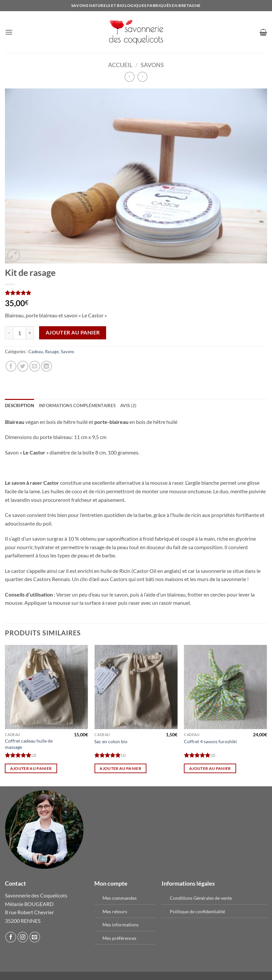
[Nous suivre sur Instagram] (23, 937)
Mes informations (121, 925)
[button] (9, 32)
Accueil (120, 65)
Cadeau (36, 352)
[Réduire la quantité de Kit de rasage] (9, 333)
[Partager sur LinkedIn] (46, 366)
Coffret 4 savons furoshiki (210, 741)
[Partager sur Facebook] (11, 366)
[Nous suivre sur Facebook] (11, 937)
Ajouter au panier (73, 332)
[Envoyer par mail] (35, 366)
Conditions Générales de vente (201, 898)
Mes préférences (119, 938)
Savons (152, 65)
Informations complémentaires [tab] (77, 405)
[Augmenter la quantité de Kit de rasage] (30, 333)
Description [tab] (20, 405)
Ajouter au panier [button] (31, 768)
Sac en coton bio (111, 741)
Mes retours (115, 911)
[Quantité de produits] (19, 333)
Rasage (52, 352)
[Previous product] (142, 77)
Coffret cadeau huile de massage (29, 744)
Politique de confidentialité (197, 911)
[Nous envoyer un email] (35, 937)
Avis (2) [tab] (128, 405)
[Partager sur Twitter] (23, 366)
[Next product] (130, 77)
